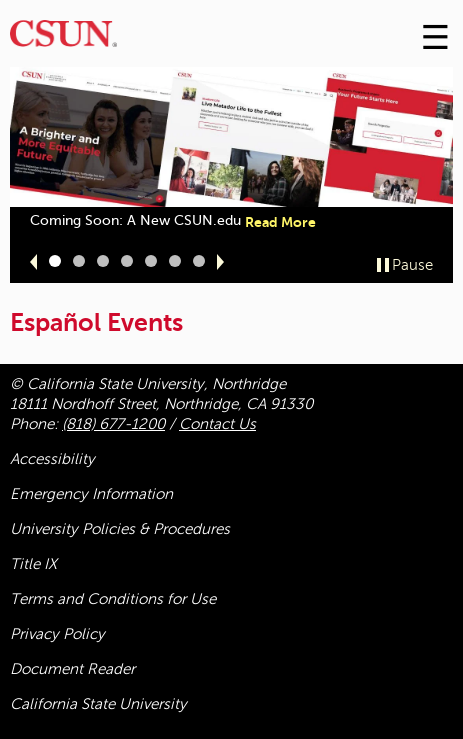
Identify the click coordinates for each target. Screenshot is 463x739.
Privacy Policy (57, 634)
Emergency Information (91, 494)
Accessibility (52, 459)
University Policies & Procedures (120, 529)
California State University (98, 704)
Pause (412, 265)
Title (33, 564)
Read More (280, 222)
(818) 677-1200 (113, 424)
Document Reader (72, 669)
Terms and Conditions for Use (113, 599)
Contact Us (217, 424)
